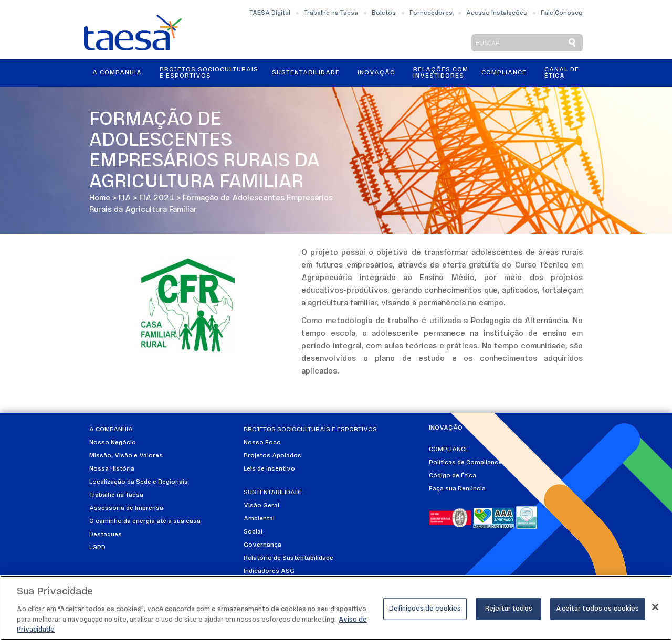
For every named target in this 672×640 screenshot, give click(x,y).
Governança (262, 545)
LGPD (97, 548)
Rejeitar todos (509, 612)
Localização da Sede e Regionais (139, 482)
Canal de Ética (562, 73)
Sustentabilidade (306, 73)
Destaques (106, 535)
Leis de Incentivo (269, 469)
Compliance (504, 73)
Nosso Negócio (113, 443)
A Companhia (117, 73)
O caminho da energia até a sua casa (145, 521)
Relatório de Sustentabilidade (288, 558)
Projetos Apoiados (272, 456)
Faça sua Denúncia (457, 489)
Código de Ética (453, 476)
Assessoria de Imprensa (126, 508)
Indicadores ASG (269, 571)
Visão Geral (261, 506)
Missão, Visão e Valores (126, 456)
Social (253, 532)
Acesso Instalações (497, 13)
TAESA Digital (270, 13)
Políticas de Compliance (465, 463)
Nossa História (112, 469)
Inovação (376, 73)
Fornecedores (431, 13)
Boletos (384, 13)
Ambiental (259, 519)
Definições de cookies (425, 612)
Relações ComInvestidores (441, 73)
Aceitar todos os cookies (597, 612)
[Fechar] (655, 610)
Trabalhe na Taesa (331, 13)
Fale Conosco (562, 13)
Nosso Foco (262, 443)
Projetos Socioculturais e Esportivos (209, 73)
